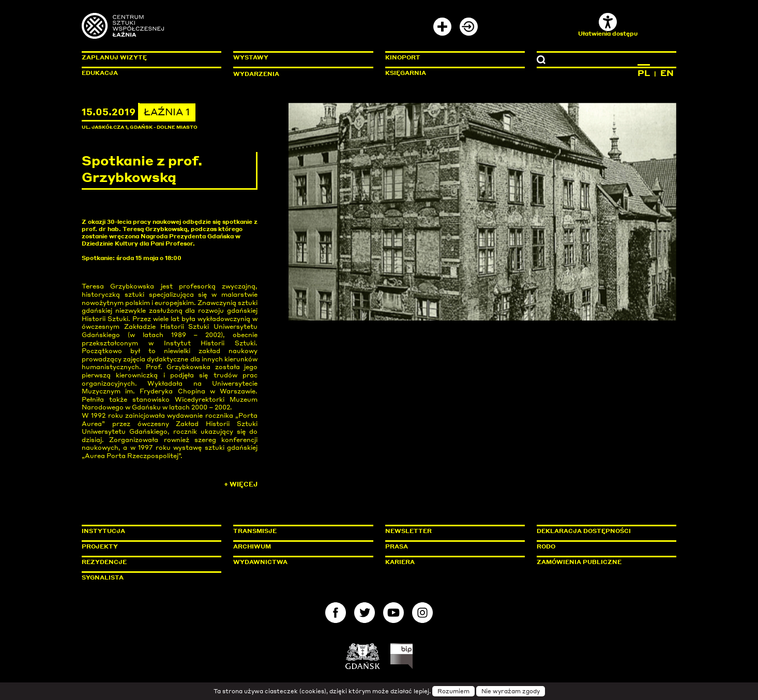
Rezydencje (104, 562)
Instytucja (103, 531)
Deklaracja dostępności (584, 531)
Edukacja (100, 73)
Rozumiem (453, 691)
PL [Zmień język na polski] (644, 73)
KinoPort (403, 57)
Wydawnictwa (260, 562)
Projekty (100, 546)
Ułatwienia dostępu (608, 25)
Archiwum (252, 546)
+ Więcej (241, 484)
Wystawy (251, 57)
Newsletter (408, 531)
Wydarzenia (256, 74)
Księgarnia (406, 73)
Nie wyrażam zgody (511, 691)
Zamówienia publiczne (602, 562)
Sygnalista (103, 577)
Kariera (400, 562)
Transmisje (299, 531)
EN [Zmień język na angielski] (667, 73)
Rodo (546, 546)
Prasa (397, 546)
